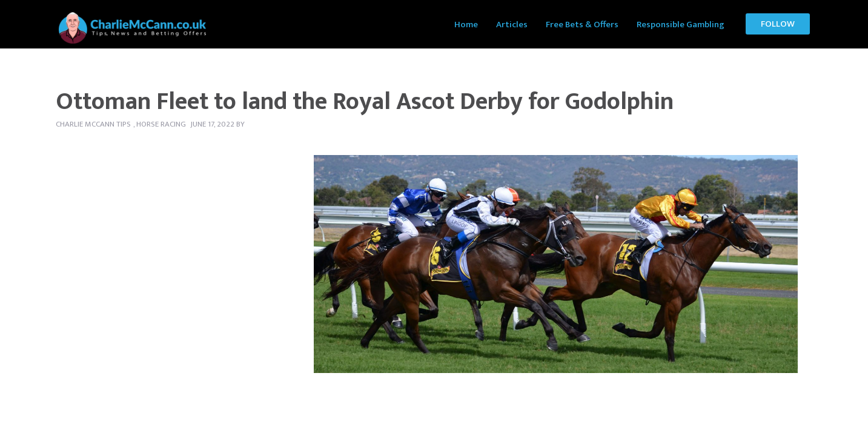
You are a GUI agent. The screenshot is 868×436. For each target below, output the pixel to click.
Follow (778, 24)
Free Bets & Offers (582, 25)
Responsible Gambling (681, 25)
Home (466, 25)
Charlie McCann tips (93, 124)
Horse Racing (161, 124)
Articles (512, 25)
